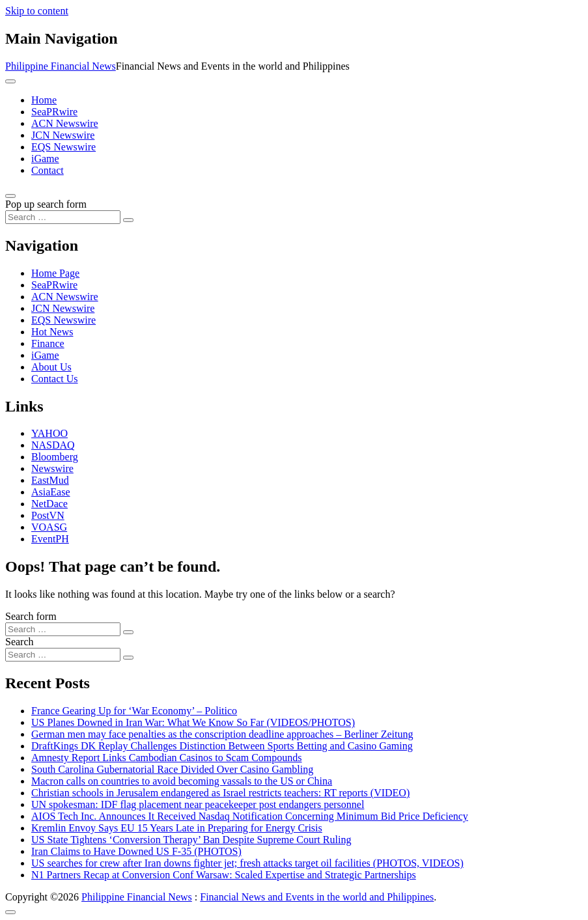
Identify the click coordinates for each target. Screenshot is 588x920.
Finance (48, 343)
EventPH (50, 539)
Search (20, 642)
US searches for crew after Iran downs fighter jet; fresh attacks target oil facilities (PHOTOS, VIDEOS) (247, 863)
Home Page (55, 273)
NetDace (49, 504)
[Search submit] (128, 220)
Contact (48, 170)
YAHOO (49, 433)
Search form (31, 616)
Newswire (52, 468)
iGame (45, 159)
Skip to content (37, 11)
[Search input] (63, 217)
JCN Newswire (63, 135)
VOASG (49, 527)
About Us (51, 367)
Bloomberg (55, 457)
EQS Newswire (63, 147)
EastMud (50, 480)
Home (44, 100)
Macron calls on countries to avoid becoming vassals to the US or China (182, 781)
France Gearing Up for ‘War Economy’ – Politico (134, 711)
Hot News (52, 332)
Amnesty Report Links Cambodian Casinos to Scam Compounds (167, 758)
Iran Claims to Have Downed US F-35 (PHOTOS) (136, 851)
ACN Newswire (65, 123)
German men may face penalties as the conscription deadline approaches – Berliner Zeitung (222, 734)
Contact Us (55, 379)
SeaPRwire (54, 112)
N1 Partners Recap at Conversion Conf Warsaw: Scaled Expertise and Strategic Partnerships (224, 875)
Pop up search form (46, 204)
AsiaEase (51, 492)
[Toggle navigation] (10, 81)
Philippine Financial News (61, 66)
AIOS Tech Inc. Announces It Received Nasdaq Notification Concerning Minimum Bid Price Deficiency (250, 816)
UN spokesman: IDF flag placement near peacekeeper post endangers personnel (198, 804)
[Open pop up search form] (10, 196)
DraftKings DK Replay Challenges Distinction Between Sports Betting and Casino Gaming (222, 746)
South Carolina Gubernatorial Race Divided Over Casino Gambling (172, 769)
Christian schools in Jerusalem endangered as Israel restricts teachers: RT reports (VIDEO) (220, 793)
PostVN (48, 515)
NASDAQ (53, 445)
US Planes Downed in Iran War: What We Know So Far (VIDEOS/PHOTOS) (193, 722)
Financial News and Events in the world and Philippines (317, 897)
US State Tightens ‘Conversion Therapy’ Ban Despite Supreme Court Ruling (191, 840)
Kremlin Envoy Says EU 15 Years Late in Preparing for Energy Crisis (177, 828)
